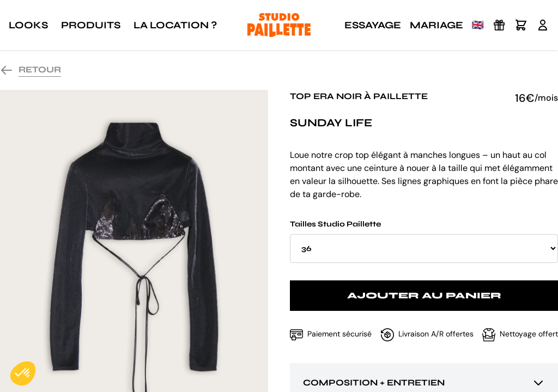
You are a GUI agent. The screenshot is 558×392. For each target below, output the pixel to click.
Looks (28, 25)
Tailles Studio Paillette (424, 241)
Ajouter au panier (424, 295)
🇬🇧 (478, 25)
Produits (91, 25)
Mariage (436, 25)
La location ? (175, 25)
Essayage (373, 25)
